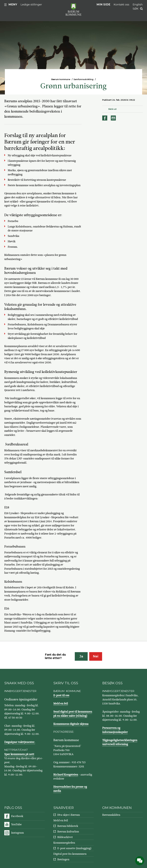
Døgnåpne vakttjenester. (20, 742)
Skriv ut (112, 109)
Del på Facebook (105, 118)
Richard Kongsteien (66, 775)
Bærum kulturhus (68, 832)
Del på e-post (114, 118)
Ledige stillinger (31, 4)
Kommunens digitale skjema (71, 724)
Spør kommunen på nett (19, 754)
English (138, 4)
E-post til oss (61, 695)
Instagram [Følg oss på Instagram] (17, 833)
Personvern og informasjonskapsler (115, 730)
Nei (96, 656)
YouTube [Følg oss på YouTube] (16, 824)
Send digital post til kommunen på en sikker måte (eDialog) (73, 714)
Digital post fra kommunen (70, 854)
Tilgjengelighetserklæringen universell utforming (120, 742)
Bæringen (63, 859)
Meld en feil (61, 703)
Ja (81, 656)
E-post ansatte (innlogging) (74, 848)
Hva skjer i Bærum (69, 815)
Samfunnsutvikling (83, 79)
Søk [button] (136, 9)
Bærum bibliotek (68, 826)
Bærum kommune (61, 79)
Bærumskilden (111, 815)
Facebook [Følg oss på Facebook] (17, 816)
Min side (103, 4)
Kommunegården (64, 843)
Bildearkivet (65, 837)
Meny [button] (13, 4)
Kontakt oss (121, 4)
